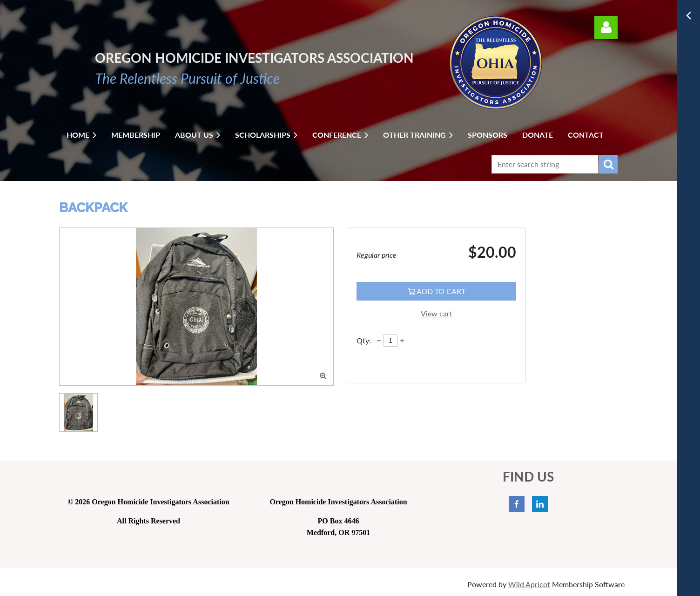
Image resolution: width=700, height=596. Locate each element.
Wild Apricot (529, 584)
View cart (437, 313)
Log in (606, 27)
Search (608, 164)
